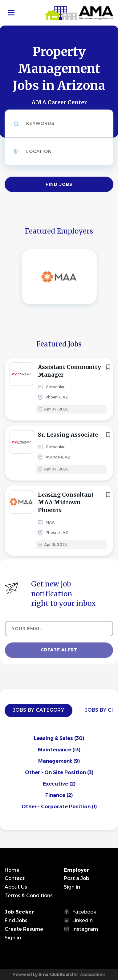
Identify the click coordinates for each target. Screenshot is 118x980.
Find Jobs (59, 184)
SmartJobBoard (56, 974)
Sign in (72, 887)
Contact (15, 878)
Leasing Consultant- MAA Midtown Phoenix (67, 502)
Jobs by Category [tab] (39, 710)
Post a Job (76, 878)
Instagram (85, 929)
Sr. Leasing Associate (68, 435)
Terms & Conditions (29, 896)
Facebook (84, 912)
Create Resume (24, 929)
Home (12, 870)
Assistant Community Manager (69, 371)
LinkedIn (83, 920)
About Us (16, 887)
